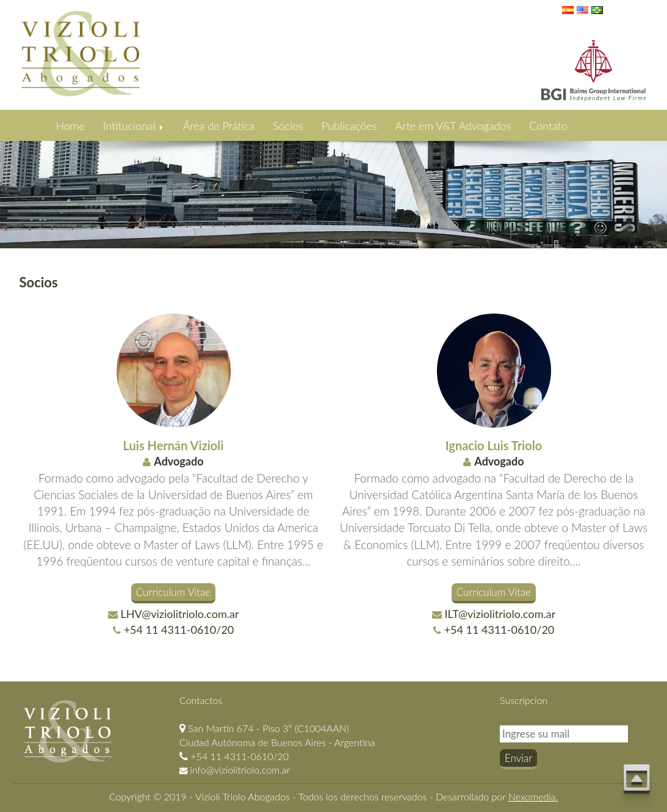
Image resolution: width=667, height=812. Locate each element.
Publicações (349, 126)
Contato (548, 126)
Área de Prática (219, 126)
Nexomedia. (533, 796)
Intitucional (134, 126)
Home (70, 126)
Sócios (288, 126)
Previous (12, 186)
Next (655, 186)
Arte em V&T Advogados (453, 126)
